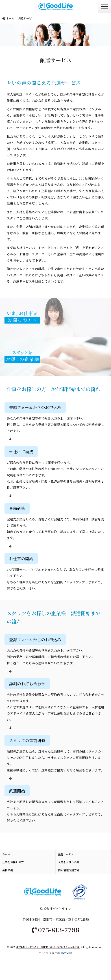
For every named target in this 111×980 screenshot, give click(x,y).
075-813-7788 (56, 930)
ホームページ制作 (48, 953)
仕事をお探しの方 (13, 862)
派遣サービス (66, 854)
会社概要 (8, 870)
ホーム (6, 854)
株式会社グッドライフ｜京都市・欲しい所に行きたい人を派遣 (48, 947)
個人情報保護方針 (69, 870)
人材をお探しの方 (69, 862)
